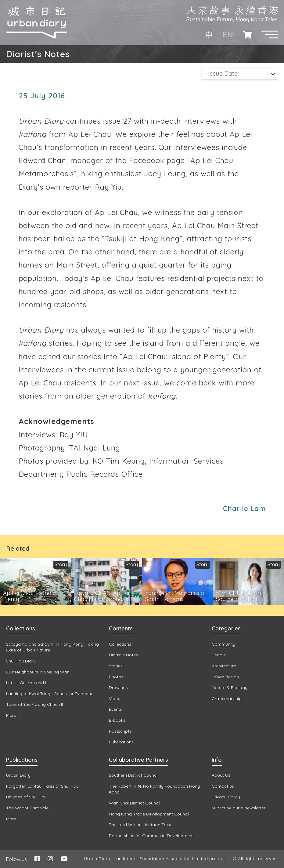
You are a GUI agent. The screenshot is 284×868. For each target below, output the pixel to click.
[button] (270, 35)
